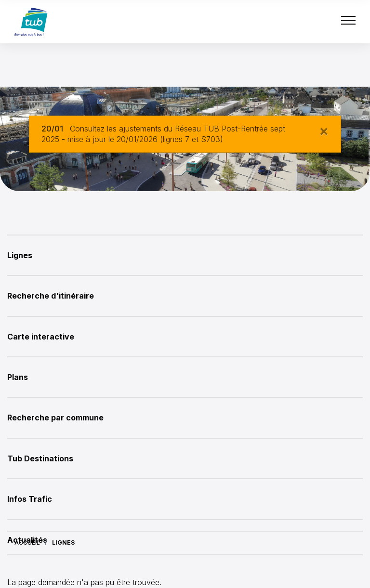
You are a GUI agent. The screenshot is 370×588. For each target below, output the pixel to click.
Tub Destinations (40, 458)
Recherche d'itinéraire (51, 296)
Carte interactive (41, 337)
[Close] (324, 131)
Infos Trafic (30, 499)
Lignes (20, 255)
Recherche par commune (55, 418)
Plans (18, 377)
